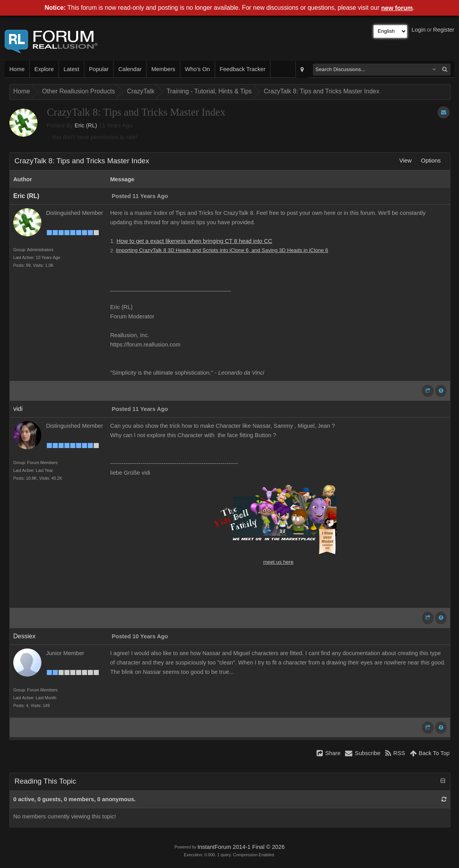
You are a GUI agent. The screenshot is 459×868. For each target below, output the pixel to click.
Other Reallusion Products (79, 91)
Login (419, 30)
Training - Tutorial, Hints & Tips (209, 91)
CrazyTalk (141, 91)
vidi (18, 409)
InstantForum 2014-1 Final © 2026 (241, 847)
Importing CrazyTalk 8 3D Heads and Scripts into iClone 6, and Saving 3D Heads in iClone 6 (222, 250)
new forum (397, 8)
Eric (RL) (86, 125)
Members (163, 69)
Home (17, 69)
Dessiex (24, 636)
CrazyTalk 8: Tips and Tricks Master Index (322, 91)
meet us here (278, 562)
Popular (99, 69)
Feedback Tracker (243, 69)
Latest (71, 69)
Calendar (130, 69)
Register (444, 30)
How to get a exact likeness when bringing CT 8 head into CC (194, 241)
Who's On (197, 69)
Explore (44, 69)
